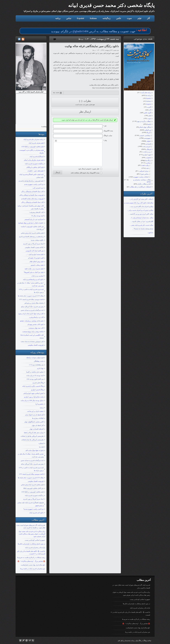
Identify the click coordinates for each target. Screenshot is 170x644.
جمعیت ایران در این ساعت (35, 411)
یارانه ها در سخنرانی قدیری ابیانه (35, 548)
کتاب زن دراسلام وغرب (36, 317)
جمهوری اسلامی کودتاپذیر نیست (35, 540)
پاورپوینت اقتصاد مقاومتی (36, 345)
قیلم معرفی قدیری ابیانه (36, 143)
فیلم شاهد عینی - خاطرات (36, 171)
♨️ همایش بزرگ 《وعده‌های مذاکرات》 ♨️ (31, 561)
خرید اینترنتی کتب (38, 188)
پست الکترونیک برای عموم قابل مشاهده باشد (85, 173)
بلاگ (140, 641)
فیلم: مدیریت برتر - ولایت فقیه (34, 269)
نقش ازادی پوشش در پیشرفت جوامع (32, 321)
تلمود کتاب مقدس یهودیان (35, 324)
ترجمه (42, 408)
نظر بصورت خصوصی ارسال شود (89, 169)
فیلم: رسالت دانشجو (37, 265)
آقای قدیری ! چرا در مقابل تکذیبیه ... (142, 221)
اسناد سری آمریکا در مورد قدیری (33, 244)
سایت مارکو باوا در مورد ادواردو (34, 397)
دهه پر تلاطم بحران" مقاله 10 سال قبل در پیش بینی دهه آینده (31, 455)
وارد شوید (65, 120)
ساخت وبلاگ (147, 641)
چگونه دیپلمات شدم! (37, 240)
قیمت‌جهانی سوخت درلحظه (35, 358)
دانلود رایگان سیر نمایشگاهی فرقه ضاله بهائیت (92, 46)
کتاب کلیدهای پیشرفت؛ (36, 212)
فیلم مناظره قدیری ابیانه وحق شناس (32, 233)
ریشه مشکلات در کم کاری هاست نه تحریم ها (31, 557)
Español (81, 18)
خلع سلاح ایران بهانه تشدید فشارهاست (33, 565)
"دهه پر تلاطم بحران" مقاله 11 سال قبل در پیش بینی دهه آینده (30, 284)
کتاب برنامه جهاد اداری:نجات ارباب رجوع (31, 314)
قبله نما (41, 447)
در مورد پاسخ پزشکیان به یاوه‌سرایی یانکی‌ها (32, 544)
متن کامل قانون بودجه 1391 (35, 379)
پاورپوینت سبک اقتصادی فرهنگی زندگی (32, 195)
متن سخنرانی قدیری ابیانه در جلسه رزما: (33, 569)
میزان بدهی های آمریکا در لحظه (34, 433)
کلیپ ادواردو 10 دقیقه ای (36, 258)
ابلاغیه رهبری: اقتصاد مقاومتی (34, 247)
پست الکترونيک (108, 131)
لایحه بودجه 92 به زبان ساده (35, 375)
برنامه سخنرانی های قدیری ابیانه (34, 139)
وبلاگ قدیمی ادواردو (37, 390)
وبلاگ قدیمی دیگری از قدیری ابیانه (33, 386)
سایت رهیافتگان (39, 361)
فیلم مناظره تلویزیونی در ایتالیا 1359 (32, 147)
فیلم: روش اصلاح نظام (37, 261)
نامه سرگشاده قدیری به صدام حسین (32, 310)
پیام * (105, 140)
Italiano (93, 18)
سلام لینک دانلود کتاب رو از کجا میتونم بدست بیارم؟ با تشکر (135, 203)
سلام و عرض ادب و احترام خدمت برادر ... (140, 210)
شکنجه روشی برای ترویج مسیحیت (33, 332)
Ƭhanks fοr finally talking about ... (143, 229)
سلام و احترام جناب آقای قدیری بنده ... (141, 206)
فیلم (139, 18)
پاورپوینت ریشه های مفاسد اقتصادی (32, 199)
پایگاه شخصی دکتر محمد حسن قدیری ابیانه (111, 5)
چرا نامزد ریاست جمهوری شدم (34, 184)
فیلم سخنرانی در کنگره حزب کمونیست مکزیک (32, 152)
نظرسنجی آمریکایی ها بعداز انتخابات (32, 440)
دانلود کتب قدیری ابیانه (36, 513)
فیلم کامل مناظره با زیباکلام (35, 167)
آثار (148, 18)
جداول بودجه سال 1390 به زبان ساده (32, 400)
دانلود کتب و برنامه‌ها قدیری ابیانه (33, 279)
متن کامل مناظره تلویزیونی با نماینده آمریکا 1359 (32, 228)
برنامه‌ (58, 18)
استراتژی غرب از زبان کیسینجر (34, 219)
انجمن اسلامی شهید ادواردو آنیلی (33, 393)
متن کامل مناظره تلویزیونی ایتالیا (34, 488)
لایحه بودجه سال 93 (37, 216)
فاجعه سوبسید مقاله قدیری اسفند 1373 (31, 299)
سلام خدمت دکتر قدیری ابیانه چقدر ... (141, 225)
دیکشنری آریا (40, 404)
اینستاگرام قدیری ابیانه (37, 156)
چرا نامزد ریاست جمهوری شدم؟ (34, 509)
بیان (89, 120)
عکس (119, 18)
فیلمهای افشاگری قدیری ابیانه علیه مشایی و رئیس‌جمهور (30, 504)
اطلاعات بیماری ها (38, 418)
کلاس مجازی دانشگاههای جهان (34, 422)
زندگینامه (106, 18)
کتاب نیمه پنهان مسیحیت (36, 328)
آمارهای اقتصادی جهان (37, 429)
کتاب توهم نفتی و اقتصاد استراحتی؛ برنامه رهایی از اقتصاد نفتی (31, 207)
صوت (129, 18)
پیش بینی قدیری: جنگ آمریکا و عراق (32, 307)
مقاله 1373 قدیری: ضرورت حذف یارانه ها (31, 296)
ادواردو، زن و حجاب (37, 276)
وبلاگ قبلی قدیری (38, 383)
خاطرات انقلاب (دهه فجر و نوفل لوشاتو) (31, 223)
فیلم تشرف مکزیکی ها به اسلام (34, 160)
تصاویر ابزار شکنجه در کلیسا (35, 372)
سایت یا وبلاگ (108, 135)
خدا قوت (150, 233)
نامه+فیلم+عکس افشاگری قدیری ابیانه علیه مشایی (32, 176)
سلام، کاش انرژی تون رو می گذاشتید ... (141, 214)
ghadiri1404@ (80, 31)
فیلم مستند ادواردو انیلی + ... (35, 254)
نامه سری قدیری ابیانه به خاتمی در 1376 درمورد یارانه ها (31, 291)
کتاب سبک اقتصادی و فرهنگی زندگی (32, 191)
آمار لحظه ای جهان (38, 425)
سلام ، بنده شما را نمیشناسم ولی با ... (142, 218)
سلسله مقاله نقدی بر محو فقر (34, 303)
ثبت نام (85, 120)
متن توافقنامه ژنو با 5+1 (36, 365)
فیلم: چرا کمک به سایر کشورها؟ (34, 272)
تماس (69, 18)
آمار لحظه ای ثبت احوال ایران (34, 415)
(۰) (81, 101)
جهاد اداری (40, 368)
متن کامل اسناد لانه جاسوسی (35, 251)
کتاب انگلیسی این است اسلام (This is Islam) (32, 337)
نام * (105, 126)
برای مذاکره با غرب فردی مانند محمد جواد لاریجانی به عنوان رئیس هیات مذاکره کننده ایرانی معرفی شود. (32, 534)
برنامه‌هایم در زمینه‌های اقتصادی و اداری (31, 237)
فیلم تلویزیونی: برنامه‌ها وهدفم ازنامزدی (31, 181)
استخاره (41, 443)
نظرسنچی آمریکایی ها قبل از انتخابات (32, 436)
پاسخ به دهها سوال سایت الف (34, 450)
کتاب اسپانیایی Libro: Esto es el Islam (32, 342)
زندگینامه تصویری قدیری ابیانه (34, 164)
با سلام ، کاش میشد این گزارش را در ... (141, 199)
